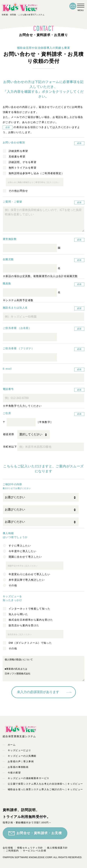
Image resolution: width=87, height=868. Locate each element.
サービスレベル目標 (35, 851)
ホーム (12, 745)
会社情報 (8, 848)
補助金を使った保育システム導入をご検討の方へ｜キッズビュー (45, 789)
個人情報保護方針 (57, 848)
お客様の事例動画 (18, 767)
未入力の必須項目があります (38, 692)
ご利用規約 (12, 851)
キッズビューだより (19, 750)
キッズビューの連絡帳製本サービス (28, 778)
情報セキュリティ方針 (30, 848)
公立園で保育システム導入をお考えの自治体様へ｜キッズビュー (45, 784)
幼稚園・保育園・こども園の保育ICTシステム (23, 9)
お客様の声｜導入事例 (21, 761)
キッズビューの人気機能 (22, 756)
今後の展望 (14, 773)
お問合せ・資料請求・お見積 (35, 833)
